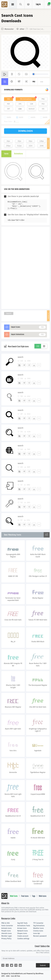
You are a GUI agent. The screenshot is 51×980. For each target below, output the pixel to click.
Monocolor (9, 29)
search (21, 357)
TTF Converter (38, 923)
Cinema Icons (38, 931)
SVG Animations (26, 99)
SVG (8, 99)
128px (42, 141)
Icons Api (37, 933)
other (22, 29)
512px (19, 146)
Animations (19, 154)
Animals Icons (6, 928)
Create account (23, 936)
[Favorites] (29, 365)
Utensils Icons (7, 933)
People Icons (6, 931)
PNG (43, 99)
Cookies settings (23, 939)
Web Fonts (14, 896)
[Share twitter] (12, 965)
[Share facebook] (3, 965)
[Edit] (24, 365)
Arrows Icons (22, 928)
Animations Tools (24, 926)
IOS (43, 109)
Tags (34, 896)
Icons (6, 154)
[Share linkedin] (20, 965)
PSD (43, 104)
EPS (20, 104)
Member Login (7, 936)
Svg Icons (5, 5)
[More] (39, 365)
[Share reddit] (7, 965)
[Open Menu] (28, 4)
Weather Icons (38, 928)
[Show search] (21, 4)
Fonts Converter (7, 926)
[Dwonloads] (34, 365)
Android (31, 109)
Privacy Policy (6, 939)
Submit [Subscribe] (43, 965)
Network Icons (23, 931)
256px (8, 146)
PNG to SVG (6, 923)
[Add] (19, 365)
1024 (31, 146)
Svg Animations (39, 926)
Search (9, 313)
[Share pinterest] (16, 965)
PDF (8, 104)
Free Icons (25, 896)
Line (20, 109)
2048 (42, 146)
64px (30, 141)
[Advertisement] (26, 268)
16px (8, 141)
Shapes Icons (22, 933)
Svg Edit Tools (22, 923)
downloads (26, 131)
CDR (32, 104)
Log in (38, 4)
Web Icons (43, 896)
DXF (8, 109)
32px (19, 141)
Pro (34, 82)
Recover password (40, 936)
